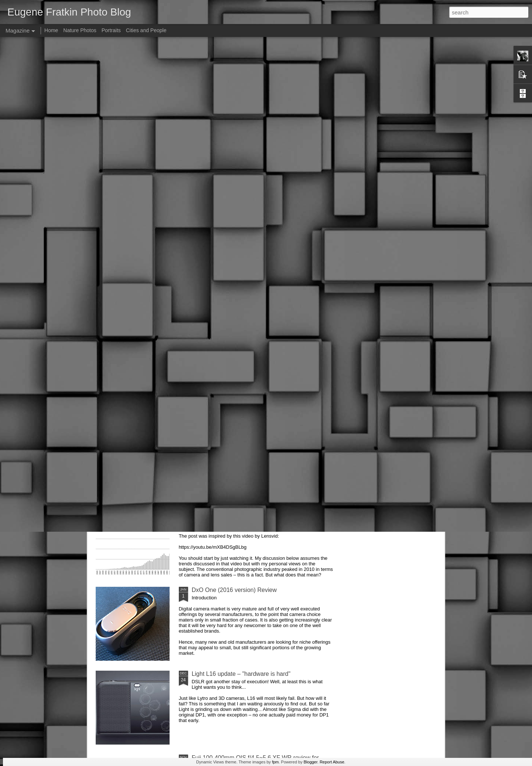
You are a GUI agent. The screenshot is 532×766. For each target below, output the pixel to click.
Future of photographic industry (233, 506)
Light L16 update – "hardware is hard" (241, 674)
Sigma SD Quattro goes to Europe (237, 338)
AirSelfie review (212, 422)
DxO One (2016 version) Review (234, 590)
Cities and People (146, 30)
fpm (275, 762)
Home (51, 30)
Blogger (311, 762)
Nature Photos (80, 30)
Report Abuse (332, 762)
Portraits (111, 30)
